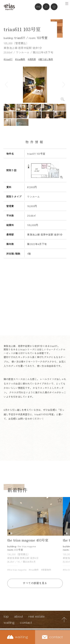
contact (26, 623)
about (19, 616)
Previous (6, 85)
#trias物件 (20, 59)
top (6, 616)
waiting (9, 623)
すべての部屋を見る (35, 583)
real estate (36, 616)
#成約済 (32, 59)
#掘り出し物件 (46, 59)
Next (64, 85)
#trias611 (8, 59)
